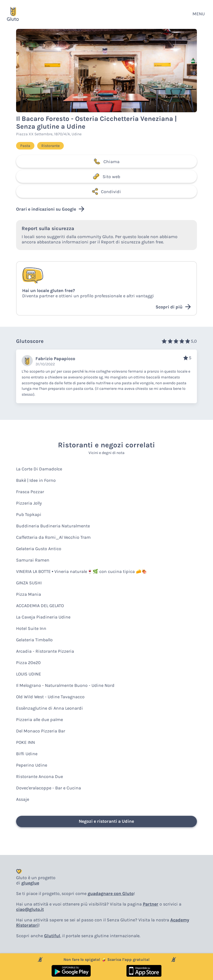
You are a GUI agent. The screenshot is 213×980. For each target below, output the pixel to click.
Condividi (106, 191)
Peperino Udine (32, 765)
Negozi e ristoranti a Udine (106, 821)
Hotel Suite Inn (31, 628)
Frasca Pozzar (30, 492)
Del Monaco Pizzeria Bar (41, 731)
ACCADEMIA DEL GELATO (40, 606)
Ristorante (50, 146)
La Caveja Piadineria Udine (43, 617)
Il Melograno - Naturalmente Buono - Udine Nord (65, 685)
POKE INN (26, 742)
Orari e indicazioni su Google (50, 209)
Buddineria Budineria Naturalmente (53, 526)
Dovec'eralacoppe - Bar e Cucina (49, 788)
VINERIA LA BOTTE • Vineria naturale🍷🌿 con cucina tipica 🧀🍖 (82, 571)
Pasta (25, 146)
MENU (199, 14)
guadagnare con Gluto (111, 893)
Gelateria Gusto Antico (39, 549)
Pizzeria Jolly (29, 503)
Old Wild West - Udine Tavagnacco (50, 697)
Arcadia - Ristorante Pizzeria (45, 651)
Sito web (106, 176)
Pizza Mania (29, 594)
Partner (151, 904)
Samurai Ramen (33, 560)
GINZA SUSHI (29, 583)
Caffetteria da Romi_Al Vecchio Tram (53, 537)
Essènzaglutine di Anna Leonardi (50, 708)
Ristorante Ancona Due (40, 776)
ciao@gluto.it (30, 909)
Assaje (23, 799)
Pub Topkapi (29, 514)
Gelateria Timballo (34, 640)
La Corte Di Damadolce (39, 469)
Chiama (106, 161)
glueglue (30, 883)
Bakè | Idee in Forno (36, 480)
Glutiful (52, 936)
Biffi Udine (27, 754)
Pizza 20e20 (28, 663)
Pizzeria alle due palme (40, 720)
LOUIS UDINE (29, 674)
